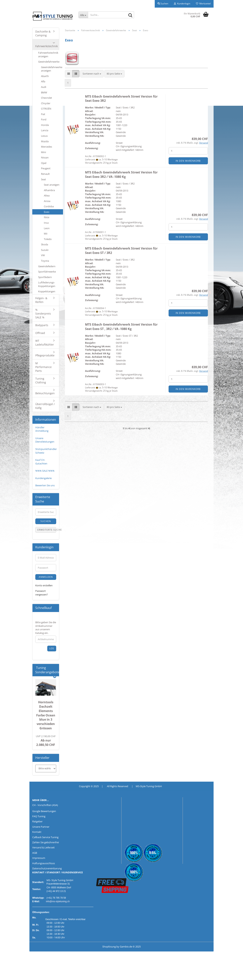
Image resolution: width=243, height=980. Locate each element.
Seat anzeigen (52, 185)
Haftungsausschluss (44, 863)
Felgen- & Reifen (41, 300)
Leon (47, 228)
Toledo (48, 239)
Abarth (45, 76)
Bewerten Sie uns (45, 485)
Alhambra (49, 190)
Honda (45, 125)
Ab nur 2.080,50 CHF (46, 741)
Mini (43, 152)
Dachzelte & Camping (43, 33)
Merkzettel (203, 4)
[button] (69, 74)
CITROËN (46, 109)
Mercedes (47, 147)
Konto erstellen (44, 585)
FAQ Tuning (39, 816)
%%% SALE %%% (45, 471)
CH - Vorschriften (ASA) (45, 805)
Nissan (45, 157)
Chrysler (46, 103)
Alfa (43, 81)
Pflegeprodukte (45, 355)
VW (43, 255)
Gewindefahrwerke (49, 62)
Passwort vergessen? (42, 593)
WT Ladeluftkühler (45, 343)
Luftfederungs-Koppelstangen (47, 284)
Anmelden (46, 577)
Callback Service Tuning (45, 837)
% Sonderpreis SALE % (43, 314)
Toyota (45, 261)
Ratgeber (37, 821)
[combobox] (92, 74)
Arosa (47, 201)
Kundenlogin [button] (182, 4)
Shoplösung (109, 947)
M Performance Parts (43, 367)
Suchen (46, 521)
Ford (44, 119)
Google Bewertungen (44, 811)
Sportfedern (45, 277)
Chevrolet (47, 98)
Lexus (44, 136)
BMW (44, 92)
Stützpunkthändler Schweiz (46, 451)
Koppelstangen (47, 291)
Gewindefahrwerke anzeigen (52, 69)
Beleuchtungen (45, 393)
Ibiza (47, 217)
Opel (44, 163)
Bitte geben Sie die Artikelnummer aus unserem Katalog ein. (46, 628)
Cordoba (49, 206)
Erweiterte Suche (47, 530)
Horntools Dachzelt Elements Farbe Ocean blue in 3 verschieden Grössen (46, 715)
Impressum (39, 858)
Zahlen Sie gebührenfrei (46, 842)
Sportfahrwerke (47, 272)
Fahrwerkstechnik (47, 46)
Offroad (40, 333)
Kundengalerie (43, 478)
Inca (46, 223)
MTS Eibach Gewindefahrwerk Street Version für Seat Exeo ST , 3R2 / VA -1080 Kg (121, 327)
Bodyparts (42, 325)
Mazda (45, 141)
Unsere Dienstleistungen (45, 440)
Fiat (43, 114)
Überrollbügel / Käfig (45, 406)
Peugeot (46, 168)
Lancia (45, 130)
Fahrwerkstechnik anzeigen (48, 54)
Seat (43, 179)
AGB (35, 853)
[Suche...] (83, 15)
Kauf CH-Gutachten (41, 462)
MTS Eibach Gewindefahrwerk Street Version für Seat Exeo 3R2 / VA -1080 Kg (121, 174)
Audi (44, 87)
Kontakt (37, 832)
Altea (47, 196)
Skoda (45, 244)
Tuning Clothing (41, 380)
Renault (45, 174)
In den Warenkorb (188, 161)
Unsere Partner (41, 827)
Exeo (47, 212)
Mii (46, 234)
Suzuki (45, 250)
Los (52, 648)
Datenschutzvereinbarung (47, 868)
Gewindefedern (47, 266)
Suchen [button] (163, 4)
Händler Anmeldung (42, 429)
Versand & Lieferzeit (43, 847)
